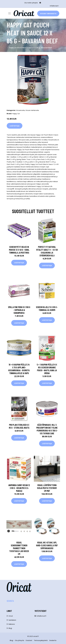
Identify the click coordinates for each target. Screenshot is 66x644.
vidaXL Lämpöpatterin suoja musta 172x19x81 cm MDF (47, 488)
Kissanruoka (20, 110)
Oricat (11, 616)
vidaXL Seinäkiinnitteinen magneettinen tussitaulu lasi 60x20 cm (19, 548)
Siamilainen (12, 620)
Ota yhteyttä (19, 640)
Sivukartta (53, 640)
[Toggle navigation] (9, 13)
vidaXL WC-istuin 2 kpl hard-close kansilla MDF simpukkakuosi (47, 545)
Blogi (10, 628)
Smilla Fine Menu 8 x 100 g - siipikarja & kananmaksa (19, 310)
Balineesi (12, 624)
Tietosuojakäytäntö (41, 640)
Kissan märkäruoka (32, 110)
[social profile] (40, 3)
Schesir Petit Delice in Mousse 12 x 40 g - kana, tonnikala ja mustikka (19, 250)
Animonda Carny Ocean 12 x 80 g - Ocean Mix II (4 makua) (19, 488)
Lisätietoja (15, 126)
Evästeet (29, 640)
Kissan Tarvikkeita (48, 13)
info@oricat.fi (54, 6)
